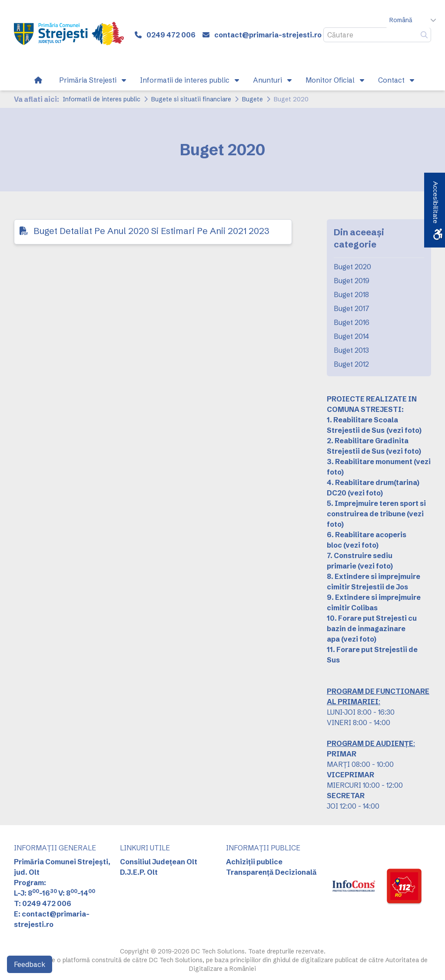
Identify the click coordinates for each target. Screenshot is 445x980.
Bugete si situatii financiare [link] (191, 99)
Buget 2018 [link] (351, 294)
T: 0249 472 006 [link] (43, 903)
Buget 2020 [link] (352, 267)
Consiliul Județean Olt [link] (159, 862)
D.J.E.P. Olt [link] (139, 872)
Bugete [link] (252, 99)
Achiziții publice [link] (254, 862)
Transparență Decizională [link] (271, 872)
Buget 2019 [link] (352, 281)
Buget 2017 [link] (352, 308)
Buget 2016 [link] (352, 322)
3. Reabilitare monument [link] (370, 462)
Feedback (30, 964)
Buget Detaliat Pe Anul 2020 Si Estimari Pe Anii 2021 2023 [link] (151, 231)
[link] (69, 35)
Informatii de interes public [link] (101, 99)
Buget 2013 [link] (351, 350)
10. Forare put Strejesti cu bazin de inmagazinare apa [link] (372, 629)
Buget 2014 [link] (351, 336)
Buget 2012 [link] (351, 364)
